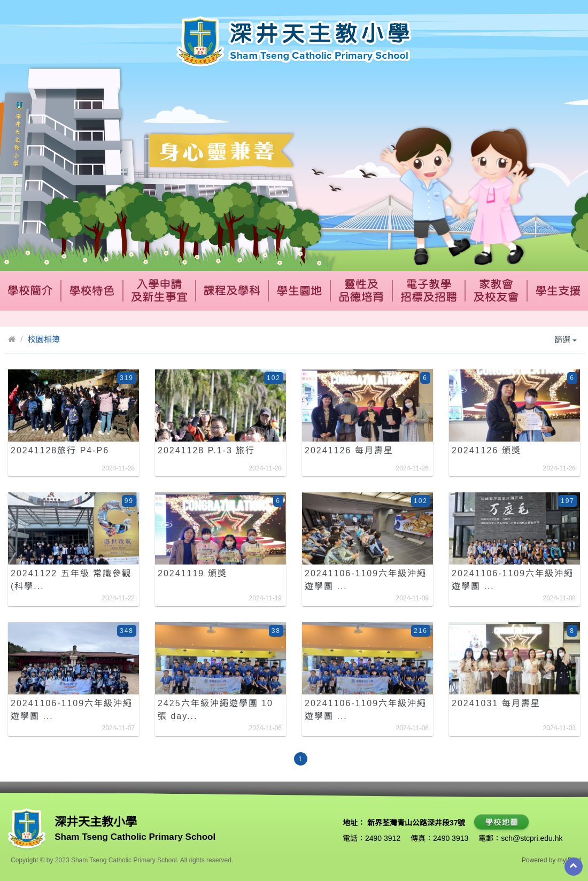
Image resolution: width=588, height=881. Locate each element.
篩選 (566, 340)
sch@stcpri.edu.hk (532, 838)
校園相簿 (44, 339)
